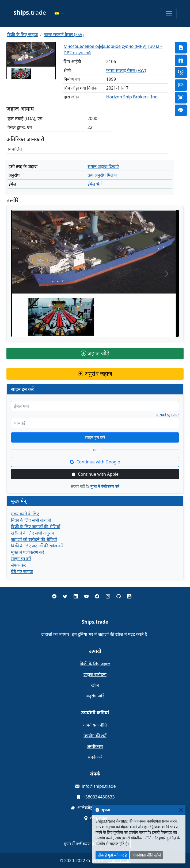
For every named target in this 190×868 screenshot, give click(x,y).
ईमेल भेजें (95, 184)
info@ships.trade (99, 786)
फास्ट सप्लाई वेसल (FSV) (64, 34)
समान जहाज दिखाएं (103, 166)
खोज (95, 685)
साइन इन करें (95, 437)
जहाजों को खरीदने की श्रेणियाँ (34, 539)
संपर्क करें (18, 565)
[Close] (181, 810)
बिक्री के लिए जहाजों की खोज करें (37, 546)
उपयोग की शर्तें (95, 736)
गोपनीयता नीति (95, 725)
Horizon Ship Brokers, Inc (132, 97)
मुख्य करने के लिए (25, 514)
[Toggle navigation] (169, 14)
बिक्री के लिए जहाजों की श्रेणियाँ (36, 527)
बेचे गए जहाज (22, 571)
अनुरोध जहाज (95, 374)
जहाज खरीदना (95, 674)
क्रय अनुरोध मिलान (102, 175)
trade (30, 12)
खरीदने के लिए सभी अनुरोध (33, 533)
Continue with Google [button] (95, 462)
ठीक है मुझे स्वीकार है (112, 855)
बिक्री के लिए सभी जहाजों (31, 520)
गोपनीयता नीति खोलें (147, 855)
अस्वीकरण (95, 746)
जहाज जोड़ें (95, 353)
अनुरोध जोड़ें (95, 696)
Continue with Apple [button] (95, 474)
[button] (59, 14)
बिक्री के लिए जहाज (23, 34)
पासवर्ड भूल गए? (168, 415)
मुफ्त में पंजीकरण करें (105, 486)
